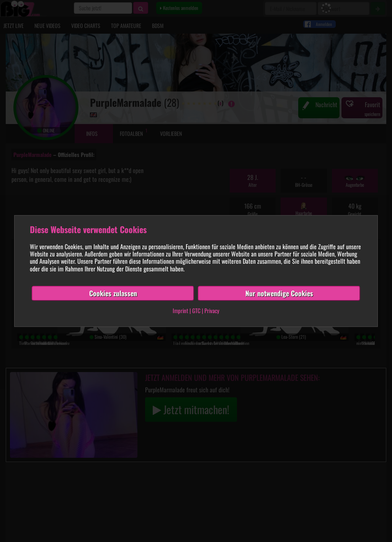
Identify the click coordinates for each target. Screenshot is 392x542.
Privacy (212, 311)
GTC (196, 311)
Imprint (180, 311)
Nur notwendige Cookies (279, 293)
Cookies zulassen (113, 293)
